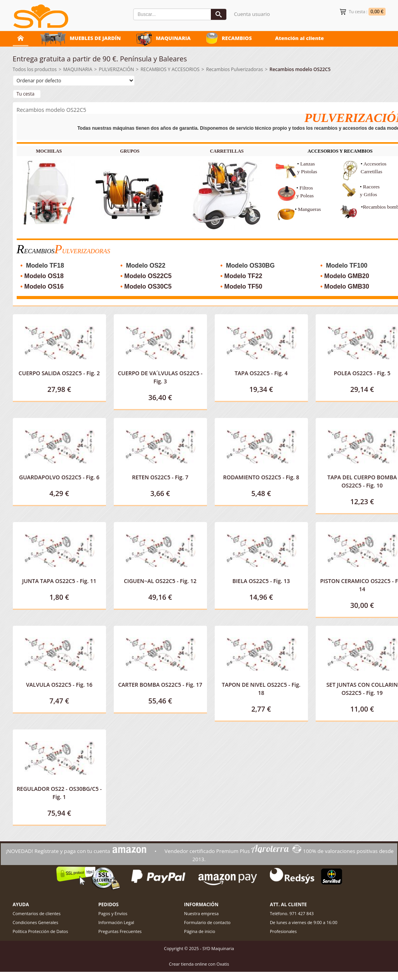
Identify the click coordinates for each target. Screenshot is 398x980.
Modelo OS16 (44, 286)
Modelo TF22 (243, 276)
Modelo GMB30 (347, 286)
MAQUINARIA (173, 38)
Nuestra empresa (201, 913)
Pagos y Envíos (113, 913)
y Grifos (368, 194)
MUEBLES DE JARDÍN (96, 38)
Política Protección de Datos (41, 931)
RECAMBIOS (237, 38)
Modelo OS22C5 (148, 276)
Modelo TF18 (45, 265)
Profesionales (283, 931)
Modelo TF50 (243, 286)
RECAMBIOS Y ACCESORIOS (170, 69)
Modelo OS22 (146, 265)
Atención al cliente (299, 38)
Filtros (307, 188)
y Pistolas (307, 171)
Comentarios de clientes (37, 913)
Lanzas (308, 164)
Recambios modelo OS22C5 (300, 69)
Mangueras (309, 209)
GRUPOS (130, 151)
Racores (372, 187)
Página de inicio (200, 931)
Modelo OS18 (44, 276)
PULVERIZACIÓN (116, 69)
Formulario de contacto (207, 922)
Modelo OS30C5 (148, 286)
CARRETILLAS (227, 151)
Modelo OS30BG (250, 265)
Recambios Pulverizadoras (235, 69)
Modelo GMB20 (347, 276)
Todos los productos (35, 69)
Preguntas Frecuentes (120, 931)
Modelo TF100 (347, 265)
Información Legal (116, 922)
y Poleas (305, 196)
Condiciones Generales (36, 922)
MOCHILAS (49, 151)
